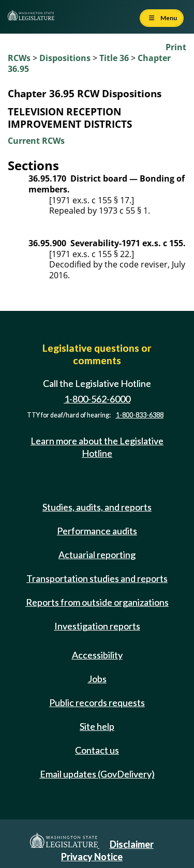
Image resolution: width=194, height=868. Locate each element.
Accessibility (97, 655)
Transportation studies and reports (97, 578)
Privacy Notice (92, 857)
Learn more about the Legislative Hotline (97, 447)
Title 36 (114, 58)
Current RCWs (36, 141)
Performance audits (97, 531)
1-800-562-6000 (97, 399)
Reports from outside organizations (97, 602)
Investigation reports (97, 626)
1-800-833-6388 (140, 415)
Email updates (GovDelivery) (97, 774)
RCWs (19, 58)
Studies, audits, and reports (97, 507)
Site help (97, 726)
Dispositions (65, 58)
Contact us (97, 750)
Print (176, 47)
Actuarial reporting (97, 555)
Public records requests (97, 702)
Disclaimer (132, 844)
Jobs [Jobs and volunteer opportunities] (97, 679)
